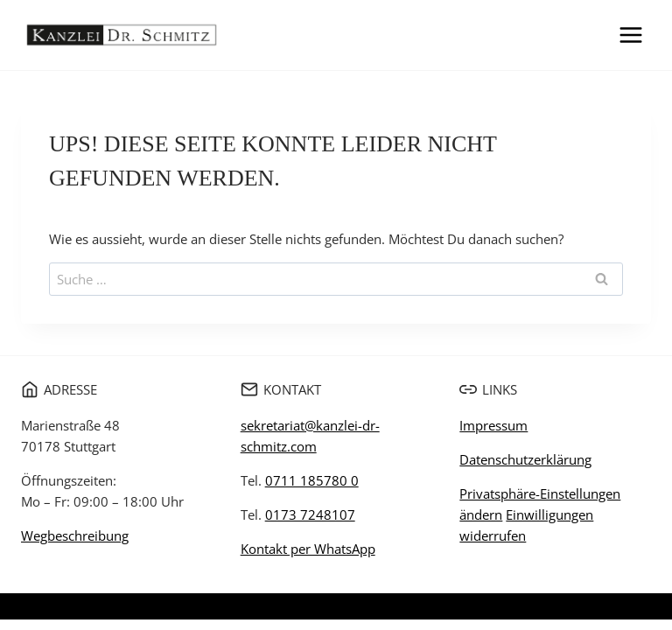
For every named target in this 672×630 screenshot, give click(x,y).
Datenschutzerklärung (525, 459)
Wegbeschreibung (75, 535)
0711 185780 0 (312, 480)
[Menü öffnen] (630, 35)
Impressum (493, 425)
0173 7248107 (310, 514)
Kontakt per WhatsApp (308, 549)
